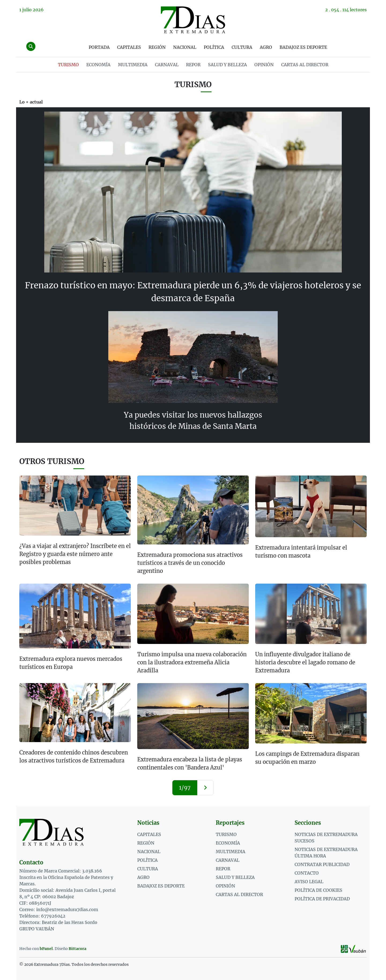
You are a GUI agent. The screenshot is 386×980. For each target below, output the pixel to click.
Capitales (129, 47)
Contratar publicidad (322, 864)
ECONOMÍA (98, 65)
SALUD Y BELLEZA (227, 65)
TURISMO (68, 65)
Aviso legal (309, 881)
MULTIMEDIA (133, 65)
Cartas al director (305, 65)
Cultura (242, 47)
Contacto (307, 873)
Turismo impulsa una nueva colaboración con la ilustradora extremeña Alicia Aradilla (192, 662)
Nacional (185, 47)
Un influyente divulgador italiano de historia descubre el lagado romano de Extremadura (305, 662)
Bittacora (77, 948)
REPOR (193, 65)
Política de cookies (318, 890)
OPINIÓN (264, 65)
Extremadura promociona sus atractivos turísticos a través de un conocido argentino (190, 563)
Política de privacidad (322, 898)
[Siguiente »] (205, 787)
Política (214, 47)
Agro (266, 47)
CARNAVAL (167, 65)
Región (157, 47)
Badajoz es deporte (303, 47)
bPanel (46, 948)
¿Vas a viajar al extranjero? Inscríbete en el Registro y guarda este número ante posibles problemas (75, 554)
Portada (99, 47)
